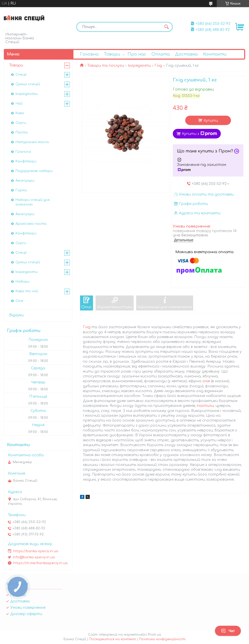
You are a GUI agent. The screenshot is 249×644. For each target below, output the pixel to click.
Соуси (21, 123)
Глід (158, 66)
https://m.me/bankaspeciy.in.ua (40, 563)
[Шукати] (166, 27)
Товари (112, 54)
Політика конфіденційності (162, 639)
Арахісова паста (31, 224)
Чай (19, 103)
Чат (228, 631)
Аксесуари (25, 181)
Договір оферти (26, 614)
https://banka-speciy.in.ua (36, 551)
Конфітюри (26, 161)
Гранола (23, 152)
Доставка (186, 54)
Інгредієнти (139, 66)
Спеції (21, 75)
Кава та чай (27, 291)
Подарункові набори (34, 171)
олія (206, 381)
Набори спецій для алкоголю (33, 202)
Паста (22, 132)
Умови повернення (28, 608)
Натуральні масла (32, 142)
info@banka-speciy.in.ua (34, 557)
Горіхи (21, 190)
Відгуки (16, 315)
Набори (22, 282)
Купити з (199, 134)
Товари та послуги (106, 66)
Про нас (137, 54)
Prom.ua (154, 635)
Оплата (161, 54)
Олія (19, 301)
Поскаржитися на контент (113, 639)
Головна (89, 54)
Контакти (215, 54)
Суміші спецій (28, 84)
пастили (205, 406)
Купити (211, 121)
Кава (20, 113)
